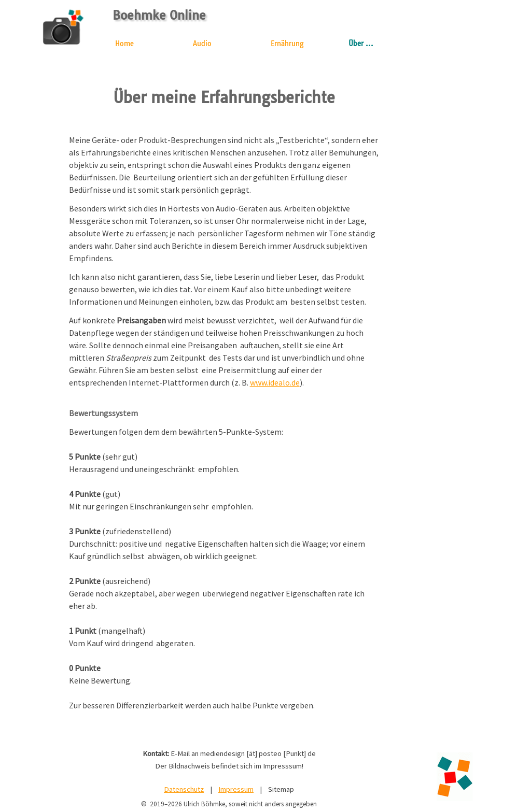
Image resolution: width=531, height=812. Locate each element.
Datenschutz (184, 789)
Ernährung (287, 44)
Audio (202, 44)
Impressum (236, 789)
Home (124, 44)
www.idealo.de (275, 382)
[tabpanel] (224, 429)
